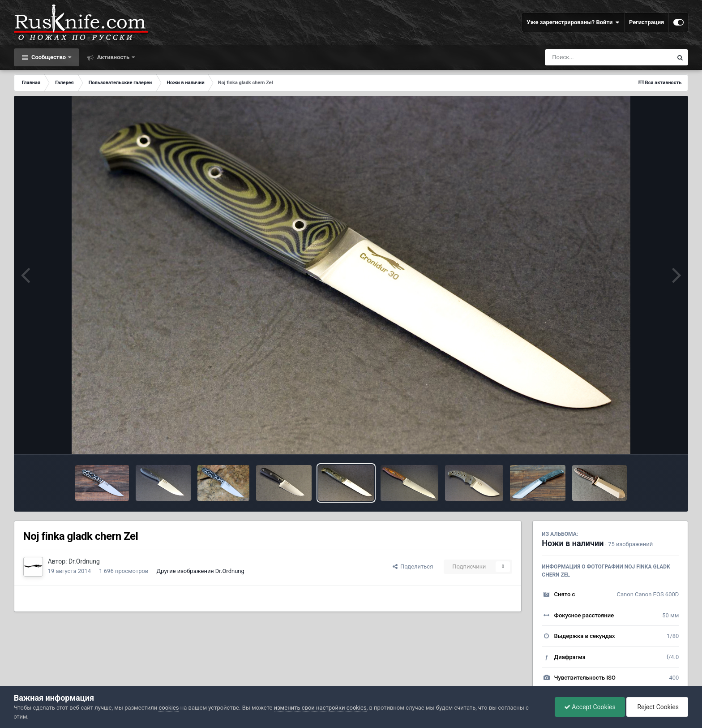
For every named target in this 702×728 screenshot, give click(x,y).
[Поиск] (592, 57)
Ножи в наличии (573, 543)
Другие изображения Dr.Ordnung (201, 571)
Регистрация (646, 22)
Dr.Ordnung (84, 561)
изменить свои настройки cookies (320, 708)
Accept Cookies (590, 707)
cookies (169, 708)
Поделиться (413, 566)
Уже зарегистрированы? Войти (573, 22)
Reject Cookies (657, 707)
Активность (113, 57)
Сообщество (49, 57)
